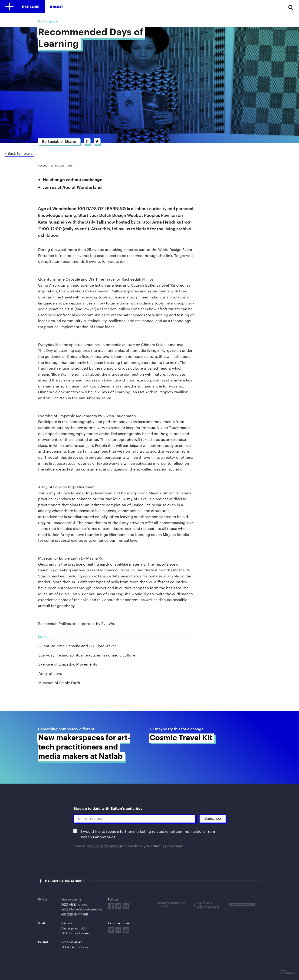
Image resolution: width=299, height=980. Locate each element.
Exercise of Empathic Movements (68, 664)
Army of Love (50, 673)
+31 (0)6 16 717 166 (75, 914)
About (56, 7)
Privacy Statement (106, 846)
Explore (31, 7)
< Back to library (19, 153)
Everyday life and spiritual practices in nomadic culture (87, 655)
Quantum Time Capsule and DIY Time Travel (77, 646)
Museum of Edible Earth (59, 683)
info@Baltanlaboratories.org (82, 909)
